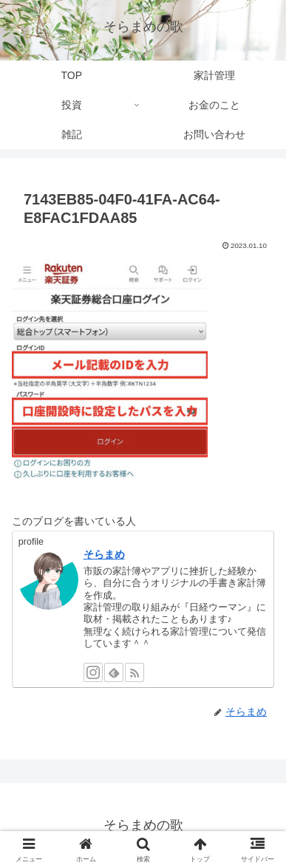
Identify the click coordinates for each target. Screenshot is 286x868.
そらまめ (104, 554)
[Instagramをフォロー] (93, 672)
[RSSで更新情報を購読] (135, 672)
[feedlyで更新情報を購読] (114, 672)
